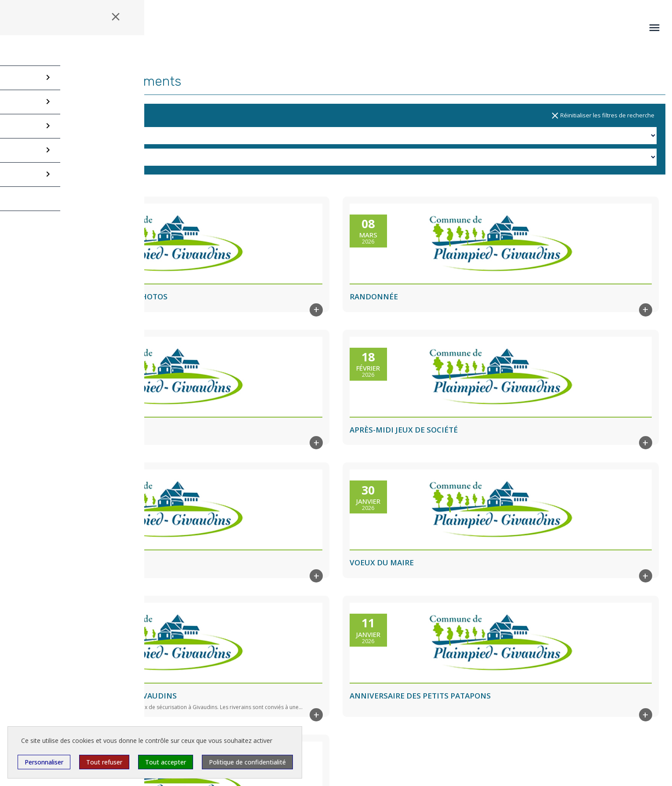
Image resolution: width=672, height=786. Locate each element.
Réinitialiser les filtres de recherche (602, 116)
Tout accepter (166, 762)
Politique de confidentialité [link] (247, 762)
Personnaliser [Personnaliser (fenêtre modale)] (44, 762)
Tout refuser (104, 762)
